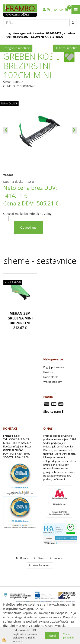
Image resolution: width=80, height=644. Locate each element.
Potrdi (52, 636)
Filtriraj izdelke (67, 48)
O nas (41, 558)
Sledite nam (52, 411)
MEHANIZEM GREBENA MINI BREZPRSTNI (20, 318)
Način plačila (51, 377)
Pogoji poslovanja (54, 367)
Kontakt (58, 558)
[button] (74, 130)
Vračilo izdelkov (52, 382)
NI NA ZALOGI (9, 103)
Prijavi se (53, 10)
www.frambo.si (41, 565)
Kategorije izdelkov (16, 48)
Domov (24, 558)
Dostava (48, 372)
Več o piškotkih (68, 636)
